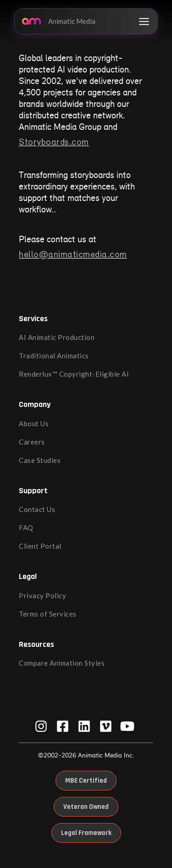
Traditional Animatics (54, 356)
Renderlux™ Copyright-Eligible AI (74, 374)
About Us (34, 423)
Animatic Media (59, 21)
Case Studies (40, 460)
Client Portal (40, 546)
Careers (32, 442)
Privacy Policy (42, 595)
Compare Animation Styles (62, 663)
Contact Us (37, 509)
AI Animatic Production (57, 337)
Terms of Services (48, 614)
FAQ (26, 528)
